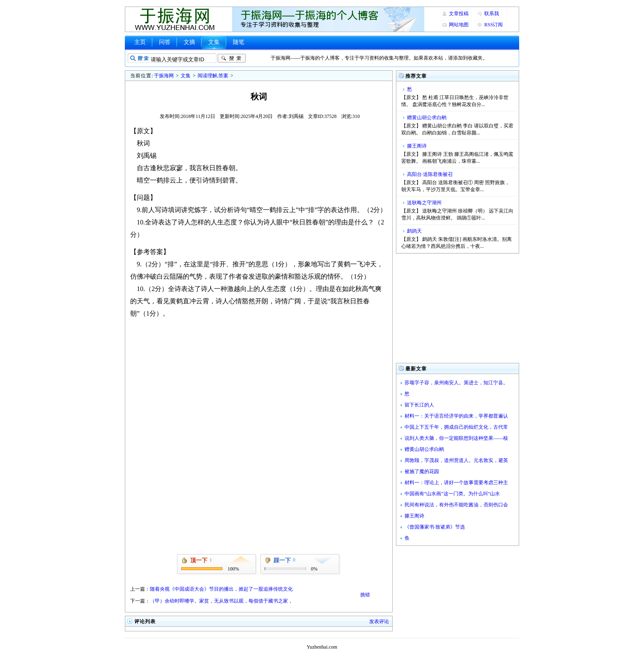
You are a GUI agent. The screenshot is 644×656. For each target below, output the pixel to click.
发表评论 (379, 621)
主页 (140, 42)
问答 (165, 42)
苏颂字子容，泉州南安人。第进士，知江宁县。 (456, 383)
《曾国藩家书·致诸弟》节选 (435, 527)
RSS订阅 (493, 25)
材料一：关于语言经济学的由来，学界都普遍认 (456, 416)
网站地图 (459, 25)
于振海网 (164, 76)
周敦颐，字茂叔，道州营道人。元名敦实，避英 (456, 460)
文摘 (189, 42)
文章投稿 (459, 14)
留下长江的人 (419, 405)
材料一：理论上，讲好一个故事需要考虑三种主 (456, 483)
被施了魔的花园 (422, 471)
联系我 (492, 14)
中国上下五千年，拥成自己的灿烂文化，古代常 (456, 427)
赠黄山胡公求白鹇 (427, 118)
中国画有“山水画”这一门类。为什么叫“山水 (452, 494)
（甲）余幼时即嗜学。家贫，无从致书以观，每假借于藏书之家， (221, 601)
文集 (214, 42)
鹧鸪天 (414, 231)
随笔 (239, 42)
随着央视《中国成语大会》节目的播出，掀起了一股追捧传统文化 (221, 589)
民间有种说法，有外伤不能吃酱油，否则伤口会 (456, 505)
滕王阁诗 (417, 146)
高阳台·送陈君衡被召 (430, 174)
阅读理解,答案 (213, 76)
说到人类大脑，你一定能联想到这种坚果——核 (456, 438)
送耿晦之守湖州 (424, 203)
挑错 (365, 595)
